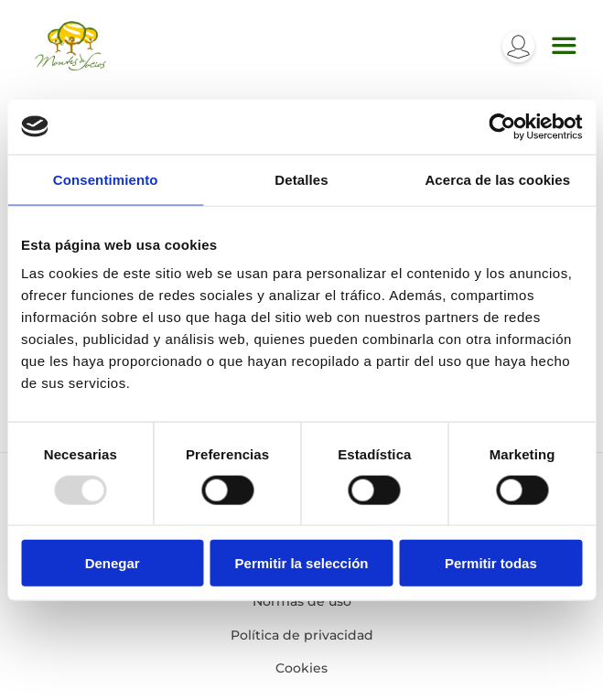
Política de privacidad (302, 635)
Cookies (301, 668)
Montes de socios (70, 46)
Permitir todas (491, 563)
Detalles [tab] (301, 179)
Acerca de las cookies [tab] (497, 179)
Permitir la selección (302, 563)
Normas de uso (302, 601)
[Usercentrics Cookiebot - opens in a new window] (502, 126)
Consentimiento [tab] (106, 179)
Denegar (113, 563)
